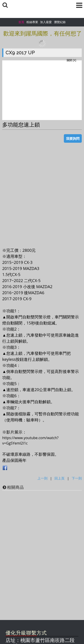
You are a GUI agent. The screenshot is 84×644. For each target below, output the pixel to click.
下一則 (77, 478)
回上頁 (59, 478)
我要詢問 (73, 138)
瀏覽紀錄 (60, 22)
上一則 (42, 478)
